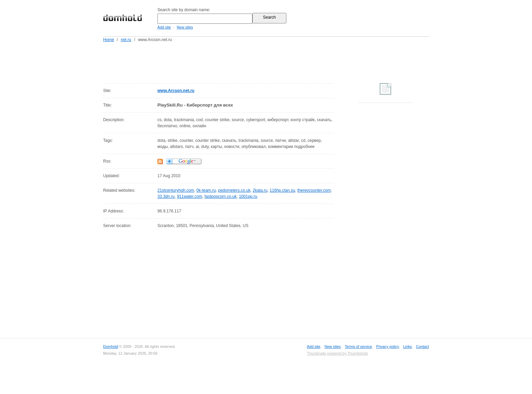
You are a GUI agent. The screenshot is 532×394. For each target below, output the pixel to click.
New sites (185, 27)
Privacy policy (388, 346)
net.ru (126, 40)
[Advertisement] (279, 61)
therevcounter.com (314, 190)
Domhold (111, 346)
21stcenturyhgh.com (176, 190)
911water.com (189, 196)
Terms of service (358, 346)
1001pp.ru (248, 196)
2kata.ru (260, 190)
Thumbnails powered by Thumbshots (337, 353)
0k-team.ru (206, 190)
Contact (422, 346)
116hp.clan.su (282, 190)
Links (407, 346)
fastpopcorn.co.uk (221, 196)
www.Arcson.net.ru (176, 91)
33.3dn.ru (166, 196)
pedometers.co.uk (234, 190)
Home (109, 40)
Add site (164, 27)
